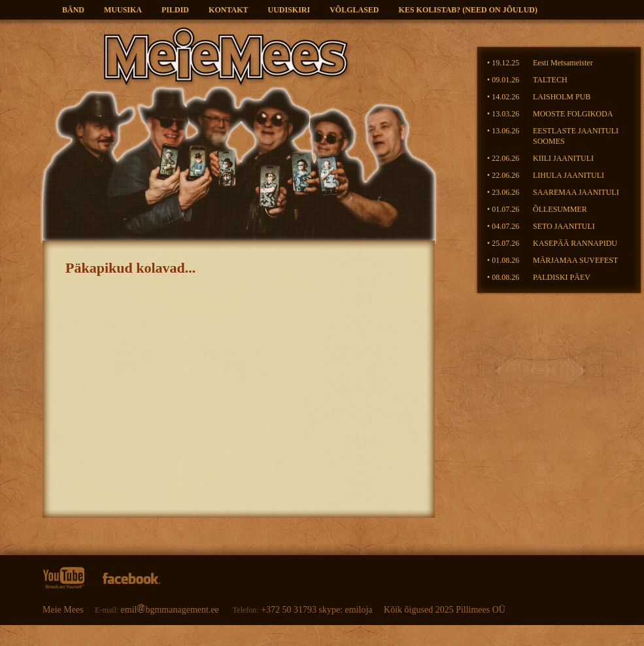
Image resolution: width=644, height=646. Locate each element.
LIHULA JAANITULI (568, 175)
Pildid (175, 10)
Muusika (123, 10)
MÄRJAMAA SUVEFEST (575, 260)
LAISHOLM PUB (562, 97)
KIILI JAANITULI (563, 158)
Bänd (73, 10)
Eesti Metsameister (563, 63)
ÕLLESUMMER (560, 209)
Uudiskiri (289, 10)
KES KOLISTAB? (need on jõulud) (468, 10)
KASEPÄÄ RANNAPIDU (575, 243)
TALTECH (550, 80)
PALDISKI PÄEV (562, 277)
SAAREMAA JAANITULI (576, 192)
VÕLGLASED (354, 10)
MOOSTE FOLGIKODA (573, 114)
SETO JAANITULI (564, 226)
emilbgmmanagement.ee (171, 610)
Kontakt (228, 10)
